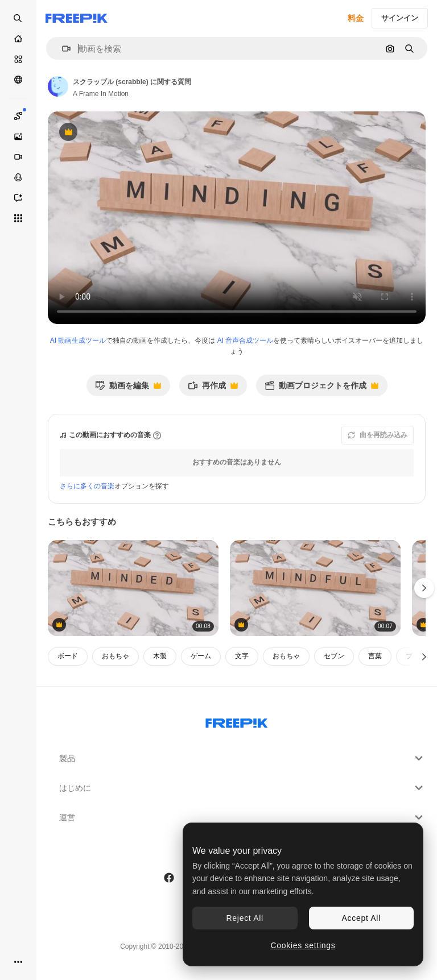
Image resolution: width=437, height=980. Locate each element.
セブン (334, 656)
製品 (242, 758)
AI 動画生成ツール (78, 340)
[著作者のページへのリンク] (58, 86)
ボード (68, 656)
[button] (62, 49)
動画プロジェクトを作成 (321, 389)
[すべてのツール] (18, 218)
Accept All (361, 918)
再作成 (213, 389)
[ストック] (18, 59)
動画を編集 (128, 389)
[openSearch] (18, 18)
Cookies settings (303, 945)
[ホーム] (18, 39)
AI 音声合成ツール (246, 340)
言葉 (375, 656)
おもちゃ (116, 656)
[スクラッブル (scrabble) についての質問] (315, 588)
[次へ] (424, 657)
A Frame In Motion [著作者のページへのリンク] (101, 94)
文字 (242, 656)
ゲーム (201, 656)
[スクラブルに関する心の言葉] (133, 588)
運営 (242, 817)
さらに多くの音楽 (87, 486)
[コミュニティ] (18, 80)
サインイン (400, 18)
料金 (356, 18)
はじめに (242, 788)
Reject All (245, 918)
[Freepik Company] (237, 721)
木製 (160, 656)
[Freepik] (77, 18)
